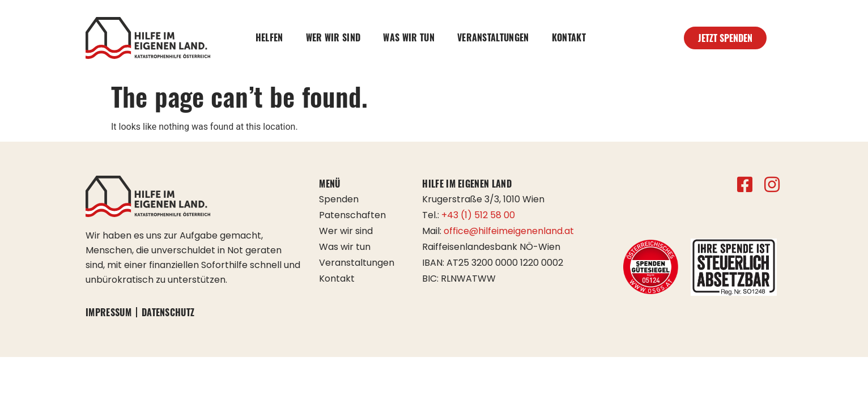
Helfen (269, 37)
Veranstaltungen (493, 37)
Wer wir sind (333, 37)
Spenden (339, 199)
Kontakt (569, 37)
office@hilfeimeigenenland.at (509, 231)
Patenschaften (352, 215)
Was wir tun (409, 37)
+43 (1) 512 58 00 (478, 215)
